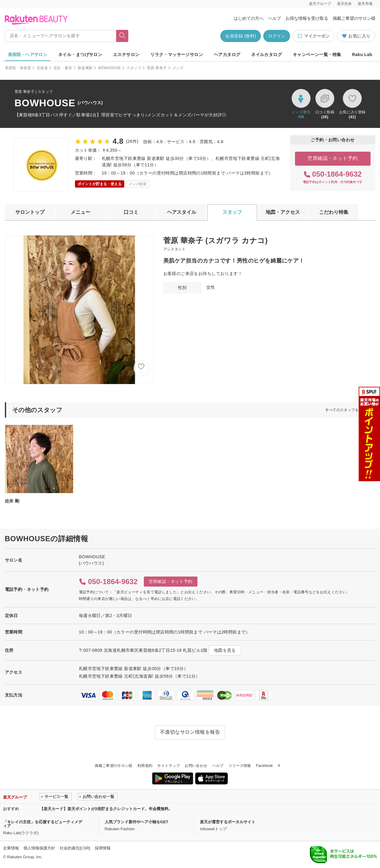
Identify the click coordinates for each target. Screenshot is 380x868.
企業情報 (11, 848)
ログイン (277, 36)
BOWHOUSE (109, 68)
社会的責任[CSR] (75, 848)
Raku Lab (362, 55)
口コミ (131, 212)
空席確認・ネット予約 (333, 158)
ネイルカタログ (266, 55)
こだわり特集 (334, 212)
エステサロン (126, 55)
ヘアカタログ (227, 55)
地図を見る (225, 650)
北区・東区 (63, 68)
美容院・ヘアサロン (28, 55)
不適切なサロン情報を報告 (190, 732)
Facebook (265, 766)
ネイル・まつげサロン (80, 55)
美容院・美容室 (18, 68)
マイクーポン (313, 36)
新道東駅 (85, 68)
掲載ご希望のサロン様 (354, 18)
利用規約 (145, 766)
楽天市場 (365, 4)
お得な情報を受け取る (307, 18)
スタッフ (134, 68)
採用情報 (103, 848)
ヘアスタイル (182, 212)
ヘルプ (275, 18)
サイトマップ (169, 766)
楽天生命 (344, 4)
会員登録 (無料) (241, 36)
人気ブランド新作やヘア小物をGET (137, 822)
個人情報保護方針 (39, 848)
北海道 (42, 68)
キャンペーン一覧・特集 (317, 55)
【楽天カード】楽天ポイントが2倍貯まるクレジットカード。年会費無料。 (106, 809)
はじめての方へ (249, 18)
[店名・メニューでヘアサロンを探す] (61, 36)
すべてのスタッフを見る (346, 410)
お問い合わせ (196, 766)
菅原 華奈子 (157, 68)
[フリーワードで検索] (122, 36)
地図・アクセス (283, 212)
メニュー (80, 212)
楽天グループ (320, 4)
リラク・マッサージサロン (177, 55)
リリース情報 (240, 766)
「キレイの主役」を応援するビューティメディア (43, 824)
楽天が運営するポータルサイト (228, 822)
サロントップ (30, 212)
